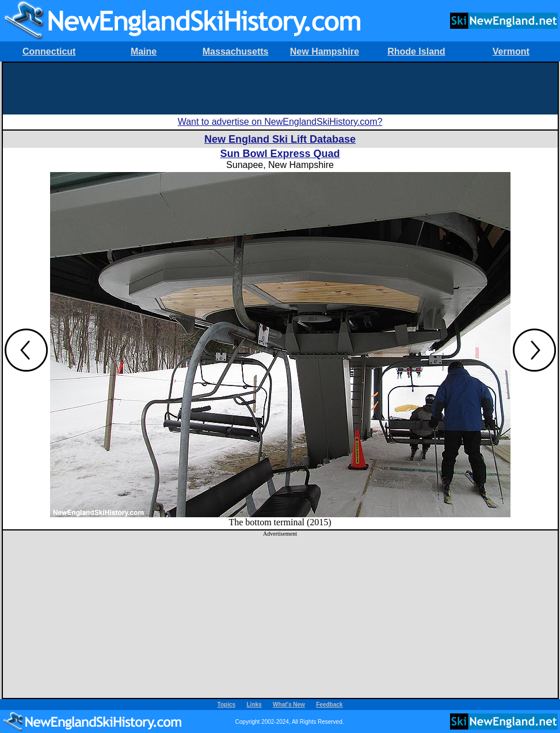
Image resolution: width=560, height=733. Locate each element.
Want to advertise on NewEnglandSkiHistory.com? (280, 122)
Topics (226, 705)
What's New (289, 705)
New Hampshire (325, 51)
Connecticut (49, 51)
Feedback (329, 705)
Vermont (511, 51)
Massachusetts (236, 51)
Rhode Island (416, 51)
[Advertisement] (280, 89)
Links (254, 705)
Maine (144, 51)
